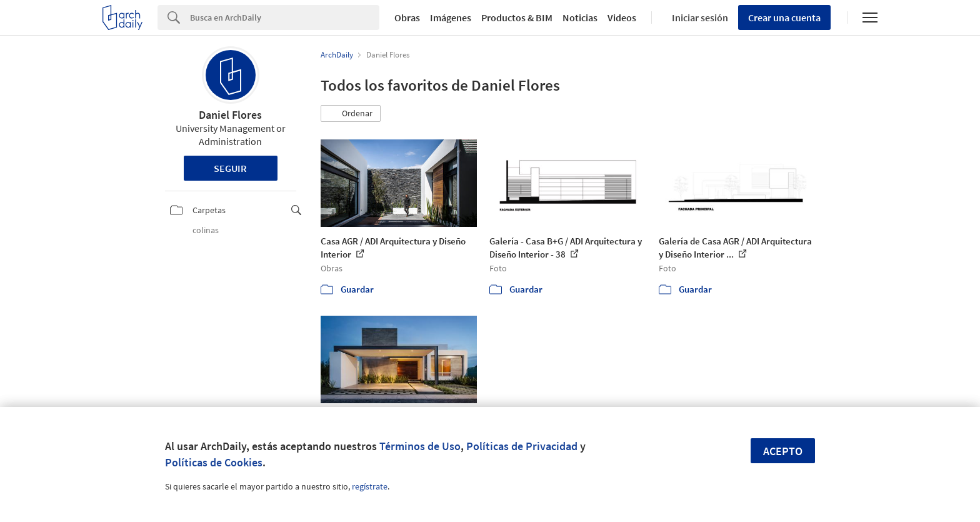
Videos (622, 18)
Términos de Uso (420, 446)
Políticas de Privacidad (522, 446)
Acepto (783, 451)
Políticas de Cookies (214, 462)
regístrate (370, 486)
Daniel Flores (230, 115)
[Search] (285, 18)
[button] (351, 114)
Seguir (230, 168)
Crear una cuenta (784, 18)
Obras (407, 18)
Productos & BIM (517, 18)
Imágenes (451, 18)
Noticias (580, 18)
